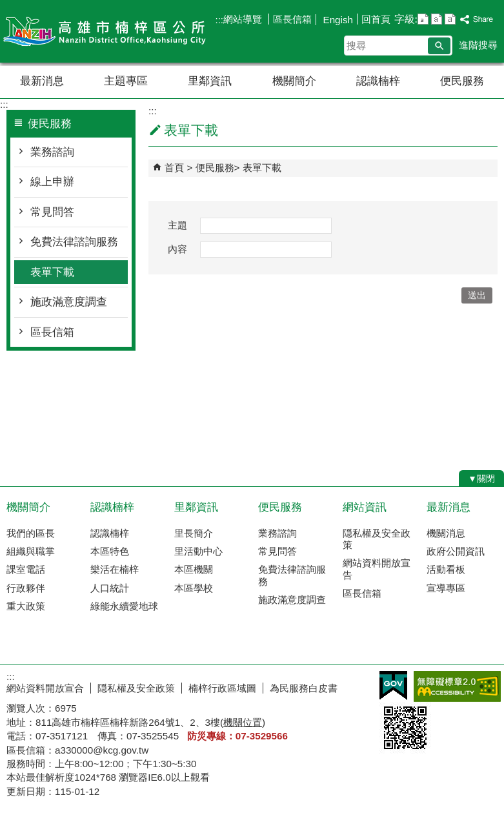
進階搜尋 (478, 45)
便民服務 (462, 81)
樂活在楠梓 (115, 569)
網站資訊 (365, 507)
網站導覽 (244, 19)
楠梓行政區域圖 (222, 688)
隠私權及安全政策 (377, 539)
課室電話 (26, 569)
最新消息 (42, 81)
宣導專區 (446, 588)
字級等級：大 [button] (450, 19)
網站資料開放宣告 (377, 569)
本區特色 (110, 551)
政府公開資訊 (456, 551)
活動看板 (446, 569)
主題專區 (126, 81)
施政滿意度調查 (69, 302)
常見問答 (52, 212)
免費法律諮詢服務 (74, 242)
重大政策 (26, 606)
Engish (337, 20)
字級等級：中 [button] (437, 19)
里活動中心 (198, 551)
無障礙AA (457, 686)
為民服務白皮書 (304, 688)
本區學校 (194, 588)
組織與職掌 (31, 551)
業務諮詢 (52, 152)
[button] (439, 46)
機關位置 (243, 722)
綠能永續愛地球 (124, 606)
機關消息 (446, 533)
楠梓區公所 (109, 31)
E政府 (393, 685)
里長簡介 (194, 533)
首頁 (174, 168)
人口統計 (110, 588)
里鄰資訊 (210, 81)
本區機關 (194, 569)
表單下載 (52, 272)
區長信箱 (292, 19)
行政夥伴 (26, 588)
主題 (177, 225)
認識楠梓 (378, 81)
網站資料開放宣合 (45, 688)
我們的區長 (31, 533)
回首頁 (376, 19)
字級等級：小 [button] (423, 19)
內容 (177, 249)
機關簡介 (294, 81)
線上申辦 (52, 182)
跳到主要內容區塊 (7, 7)
